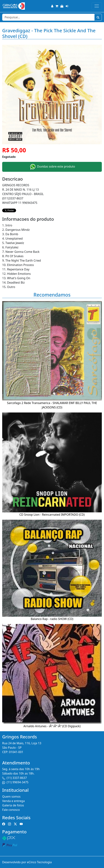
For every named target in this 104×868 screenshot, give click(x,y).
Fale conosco (11, 810)
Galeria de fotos (13, 805)
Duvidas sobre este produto (52, 167)
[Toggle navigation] (97, 6)
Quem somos (11, 797)
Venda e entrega (13, 801)
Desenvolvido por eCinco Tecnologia (27, 862)
